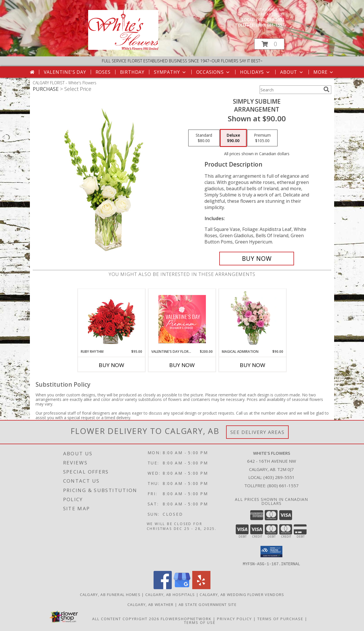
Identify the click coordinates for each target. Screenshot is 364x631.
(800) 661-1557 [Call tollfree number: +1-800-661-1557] (270, 25)
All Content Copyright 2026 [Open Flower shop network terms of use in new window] (126, 618)
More (324, 72)
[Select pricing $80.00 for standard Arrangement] (204, 138)
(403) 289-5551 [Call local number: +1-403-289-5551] (270, 20)
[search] (326, 89)
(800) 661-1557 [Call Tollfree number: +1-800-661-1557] (283, 485)
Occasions (213, 72)
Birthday (132, 72)
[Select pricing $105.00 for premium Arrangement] (262, 138)
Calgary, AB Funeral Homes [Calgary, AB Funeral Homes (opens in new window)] (110, 594)
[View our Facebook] (163, 587)
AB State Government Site (208, 604)
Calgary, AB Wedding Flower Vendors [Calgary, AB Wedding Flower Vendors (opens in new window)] (242, 594)
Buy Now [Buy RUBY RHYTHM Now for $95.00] (111, 365)
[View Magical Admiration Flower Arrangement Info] (253, 319)
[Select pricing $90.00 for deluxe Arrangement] (233, 138)
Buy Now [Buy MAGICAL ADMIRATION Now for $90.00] (253, 365)
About (292, 72)
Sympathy (170, 72)
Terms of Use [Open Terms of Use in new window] (200, 622)
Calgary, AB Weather (151, 604)
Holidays (255, 72)
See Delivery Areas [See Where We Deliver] (258, 432)
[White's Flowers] (123, 48)
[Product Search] (290, 90)
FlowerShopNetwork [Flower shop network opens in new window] (186, 618)
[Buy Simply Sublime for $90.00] (257, 259)
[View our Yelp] (201, 587)
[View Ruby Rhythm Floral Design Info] (112, 319)
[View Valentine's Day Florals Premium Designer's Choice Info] (182, 319)
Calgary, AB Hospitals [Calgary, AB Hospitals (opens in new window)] (170, 594)
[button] (269, 44)
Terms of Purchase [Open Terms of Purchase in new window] (280, 618)
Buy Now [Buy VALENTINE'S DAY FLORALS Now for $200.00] (182, 365)
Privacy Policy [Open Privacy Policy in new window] (234, 618)
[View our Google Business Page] (182, 587)
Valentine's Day (65, 72)
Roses (103, 72)
